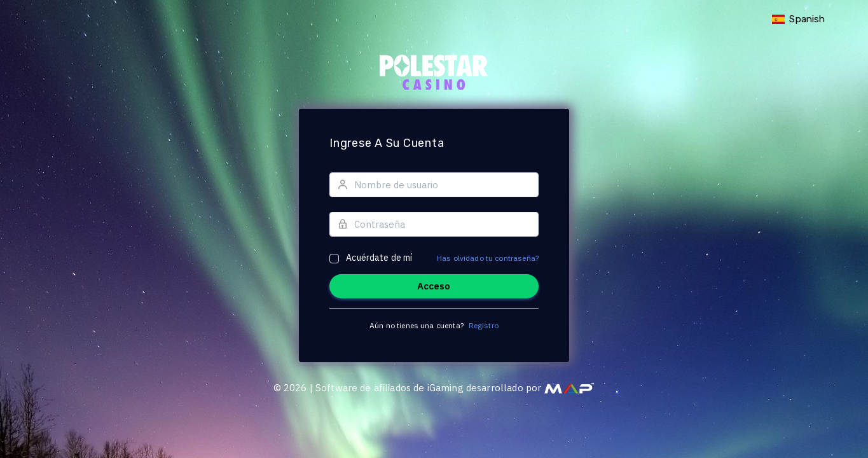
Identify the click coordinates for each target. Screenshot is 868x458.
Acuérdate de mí (379, 258)
